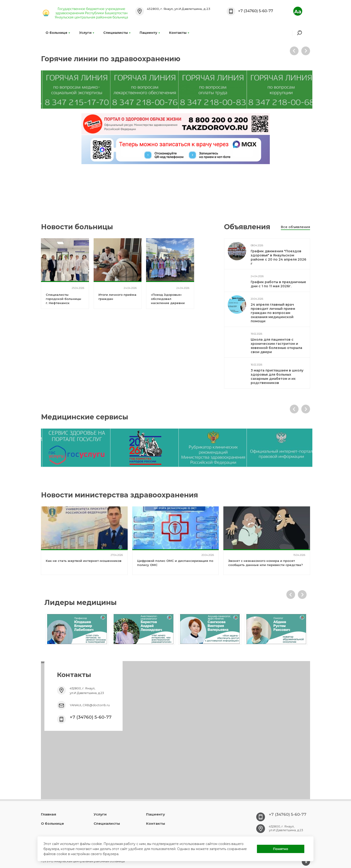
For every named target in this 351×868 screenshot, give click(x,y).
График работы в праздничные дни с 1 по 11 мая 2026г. (278, 284)
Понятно (281, 849)
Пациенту (150, 33)
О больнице (58, 33)
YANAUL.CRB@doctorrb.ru (90, 705)
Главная (49, 814)
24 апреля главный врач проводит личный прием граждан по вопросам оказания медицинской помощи (273, 313)
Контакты (179, 33)
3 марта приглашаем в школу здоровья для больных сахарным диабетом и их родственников (277, 377)
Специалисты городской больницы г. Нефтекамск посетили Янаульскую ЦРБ (64, 303)
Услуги (87, 33)
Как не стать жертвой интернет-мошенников (84, 561)
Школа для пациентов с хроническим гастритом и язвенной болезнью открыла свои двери (276, 346)
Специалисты (117, 33)
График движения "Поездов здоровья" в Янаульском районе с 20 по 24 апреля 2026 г (278, 257)
